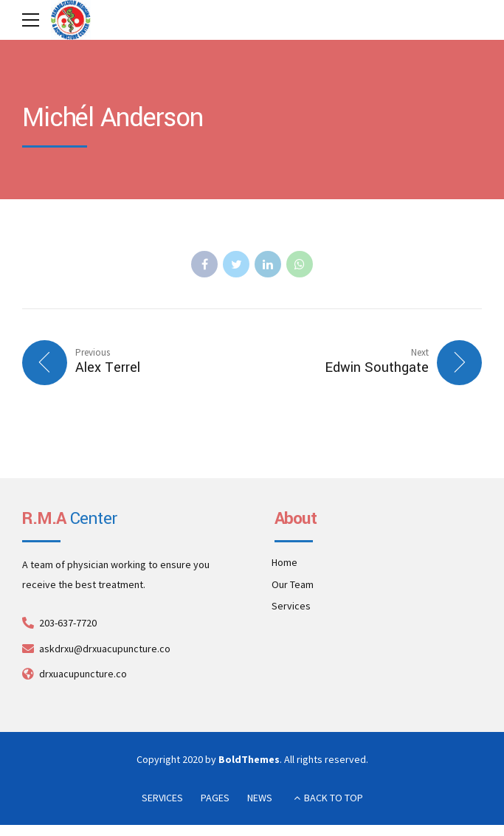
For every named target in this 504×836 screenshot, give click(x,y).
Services (291, 607)
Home (284, 563)
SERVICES (162, 798)
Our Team (293, 584)
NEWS (260, 798)
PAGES (215, 798)
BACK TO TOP (334, 798)
